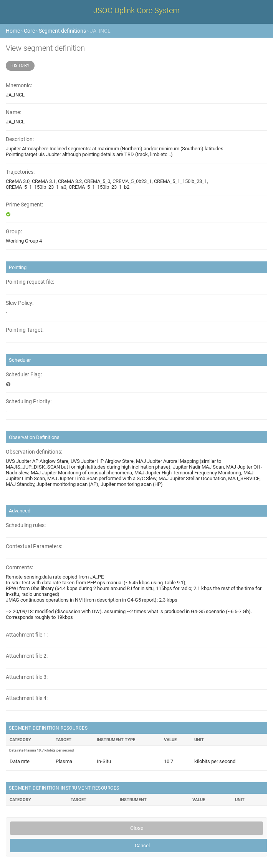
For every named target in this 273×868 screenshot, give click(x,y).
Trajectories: (20, 172)
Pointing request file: (30, 282)
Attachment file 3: (27, 677)
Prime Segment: (24, 205)
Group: (14, 232)
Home (13, 31)
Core (29, 31)
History (20, 66)
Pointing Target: (25, 330)
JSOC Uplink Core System (136, 10)
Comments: (19, 568)
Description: (20, 139)
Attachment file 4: (27, 698)
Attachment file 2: (27, 656)
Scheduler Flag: (24, 375)
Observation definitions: (34, 452)
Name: (13, 112)
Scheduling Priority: (29, 402)
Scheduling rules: (26, 525)
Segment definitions (62, 31)
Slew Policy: (20, 303)
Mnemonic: (19, 86)
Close (137, 828)
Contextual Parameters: (34, 546)
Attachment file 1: (27, 635)
